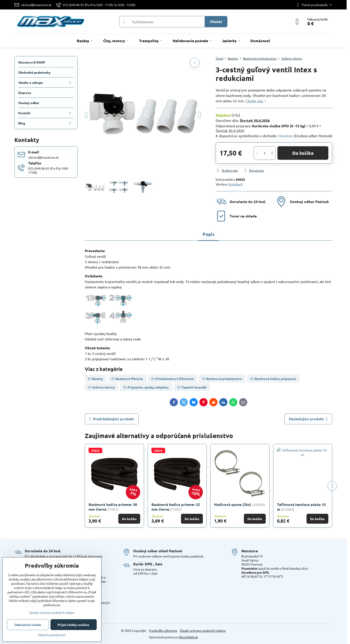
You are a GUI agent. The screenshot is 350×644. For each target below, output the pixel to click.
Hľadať (216, 22)
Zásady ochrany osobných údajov (203, 630)
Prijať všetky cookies (73, 625)
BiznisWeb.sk (189, 637)
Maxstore (285, 136)
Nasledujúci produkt (308, 419)
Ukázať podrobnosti (52, 635)
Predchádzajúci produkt (112, 419)
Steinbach (236, 184)
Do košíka (303, 153)
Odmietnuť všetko (28, 625)
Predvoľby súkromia (163, 630)
